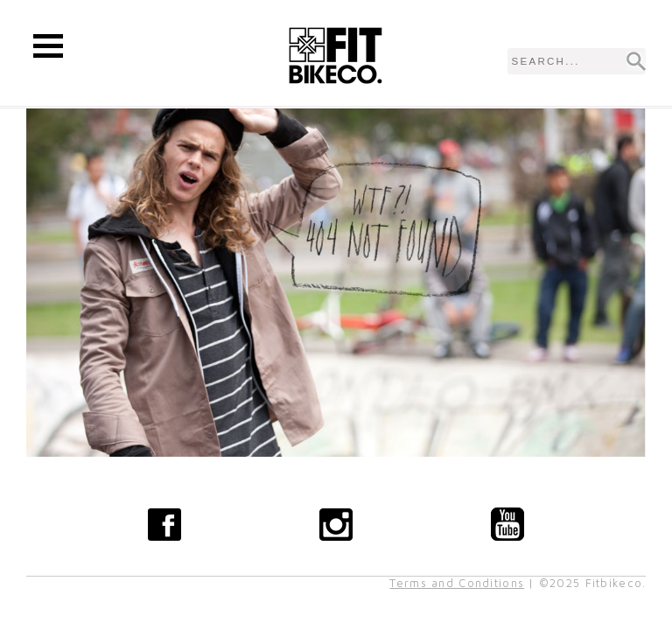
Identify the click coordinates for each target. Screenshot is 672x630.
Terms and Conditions (457, 583)
